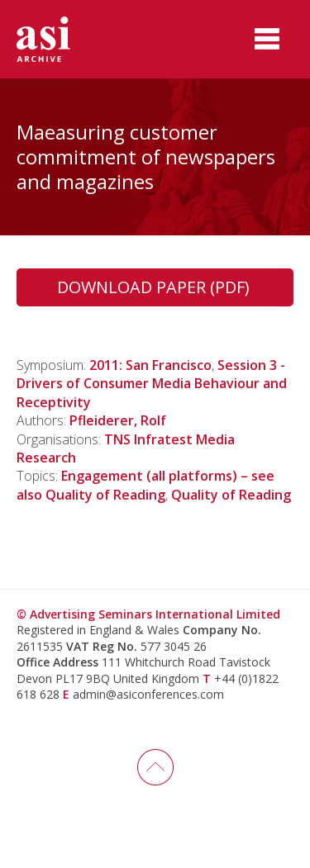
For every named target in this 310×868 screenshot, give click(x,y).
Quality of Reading (231, 495)
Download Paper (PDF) (155, 287)
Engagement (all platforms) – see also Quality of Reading (145, 485)
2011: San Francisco (150, 365)
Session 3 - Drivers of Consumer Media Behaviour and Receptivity (152, 384)
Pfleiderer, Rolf (118, 420)
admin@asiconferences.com (148, 694)
